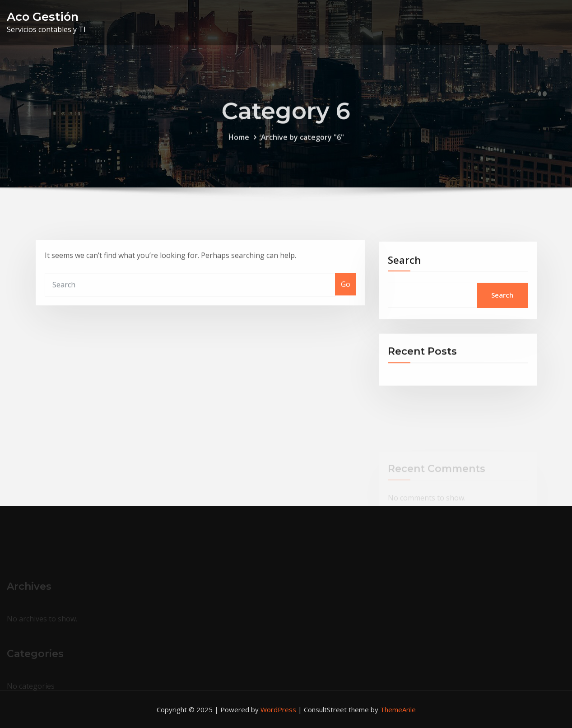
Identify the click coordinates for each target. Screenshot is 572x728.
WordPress (278, 709)
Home (239, 143)
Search (404, 270)
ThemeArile (398, 709)
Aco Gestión (43, 16)
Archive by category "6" (302, 143)
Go (346, 293)
